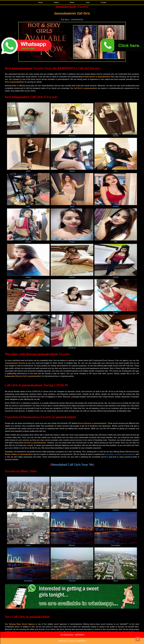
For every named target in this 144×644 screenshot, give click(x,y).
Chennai (72, 580)
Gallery (56, 2)
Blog (66, 630)
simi (72, 312)
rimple (72, 241)
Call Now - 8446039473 (72, 20)
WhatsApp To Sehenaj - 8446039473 (72, 641)
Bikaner (72, 544)
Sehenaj (72, 135)
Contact (103, 2)
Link (81, 630)
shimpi (72, 170)
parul (72, 205)
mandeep (72, 347)
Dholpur (72, 509)
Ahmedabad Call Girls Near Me (72, 465)
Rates (72, 2)
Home (41, 2)
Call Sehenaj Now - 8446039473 (72, 635)
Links (88, 2)
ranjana (72, 276)
